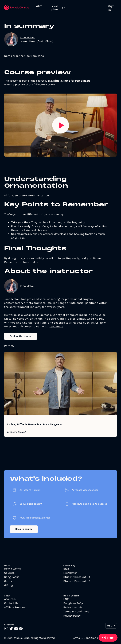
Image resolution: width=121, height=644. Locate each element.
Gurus (8, 581)
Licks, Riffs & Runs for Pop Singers (34, 425)
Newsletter (70, 573)
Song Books (12, 577)
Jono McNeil (28, 37)
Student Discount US (77, 581)
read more (56, 326)
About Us (10, 599)
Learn (39, 6)
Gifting (9, 585)
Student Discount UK (77, 577)
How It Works (12, 569)
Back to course (24, 529)
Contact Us (11, 603)
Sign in (111, 8)
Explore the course (21, 336)
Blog (66, 569)
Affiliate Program (15, 607)
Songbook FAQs (73, 603)
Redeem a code (73, 607)
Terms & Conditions (76, 612)
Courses (9, 573)
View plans (55, 8)
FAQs (66, 599)
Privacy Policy (72, 616)
